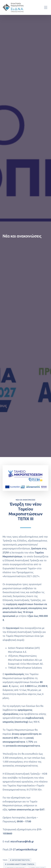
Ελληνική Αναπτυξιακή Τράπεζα (21, 864)
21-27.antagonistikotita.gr (23, 849)
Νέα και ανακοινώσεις (26, 500)
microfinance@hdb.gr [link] (22, 841)
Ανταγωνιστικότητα (21, 860)
